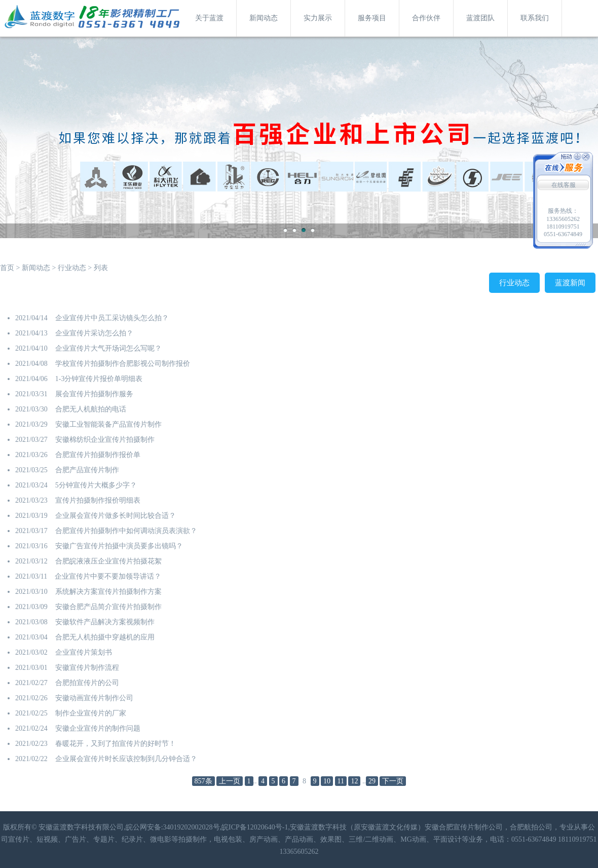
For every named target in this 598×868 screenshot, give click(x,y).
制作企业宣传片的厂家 (91, 713)
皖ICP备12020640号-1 (255, 827)
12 (354, 781)
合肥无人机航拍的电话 (91, 409)
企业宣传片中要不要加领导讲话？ (108, 576)
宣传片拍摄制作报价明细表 (98, 500)
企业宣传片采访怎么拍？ (94, 333)
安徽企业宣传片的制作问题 (98, 728)
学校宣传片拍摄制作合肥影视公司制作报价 (123, 364)
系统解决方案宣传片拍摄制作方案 (108, 592)
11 (341, 781)
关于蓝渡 (209, 18)
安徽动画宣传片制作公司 (94, 698)
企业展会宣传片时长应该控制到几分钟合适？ (126, 759)
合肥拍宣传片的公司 (87, 683)
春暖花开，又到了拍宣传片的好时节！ (116, 744)
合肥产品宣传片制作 (87, 470)
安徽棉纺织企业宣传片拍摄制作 (105, 440)
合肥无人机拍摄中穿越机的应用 (105, 637)
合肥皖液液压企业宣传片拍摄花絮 (108, 561)
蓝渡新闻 (570, 283)
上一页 (230, 781)
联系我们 (535, 18)
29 (372, 781)
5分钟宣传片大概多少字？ (96, 485)
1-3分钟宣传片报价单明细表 (99, 379)
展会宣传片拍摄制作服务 (94, 394)
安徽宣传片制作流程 (87, 668)
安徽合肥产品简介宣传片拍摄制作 (108, 607)
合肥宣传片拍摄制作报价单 (98, 455)
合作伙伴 (426, 18)
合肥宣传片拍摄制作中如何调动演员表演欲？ (126, 531)
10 (327, 781)
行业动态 (72, 268)
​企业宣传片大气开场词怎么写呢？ (108, 348)
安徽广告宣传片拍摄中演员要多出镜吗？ (119, 546)
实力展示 (318, 18)
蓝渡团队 (480, 18)
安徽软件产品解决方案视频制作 (105, 622)
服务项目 (372, 18)
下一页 (393, 781)
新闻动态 (264, 18)
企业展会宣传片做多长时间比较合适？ (116, 516)
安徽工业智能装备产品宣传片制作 (108, 424)
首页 (7, 268)
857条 (203, 781)
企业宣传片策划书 (84, 652)
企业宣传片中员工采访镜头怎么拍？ (112, 318)
